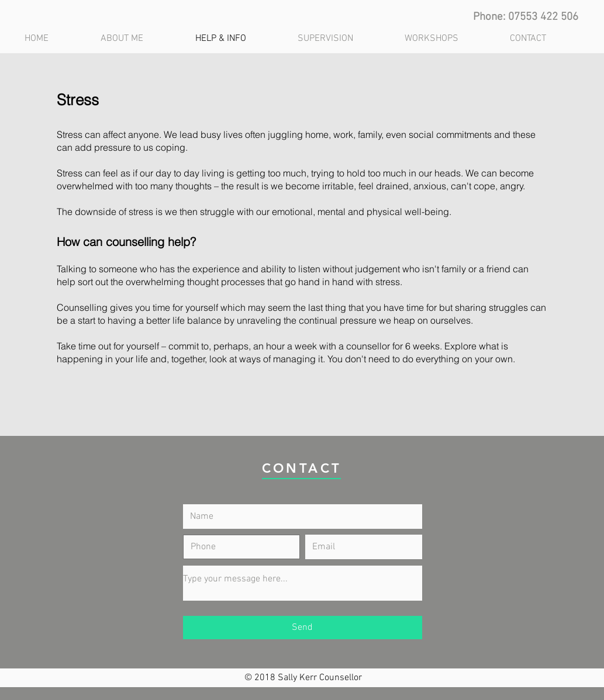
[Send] (303, 628)
